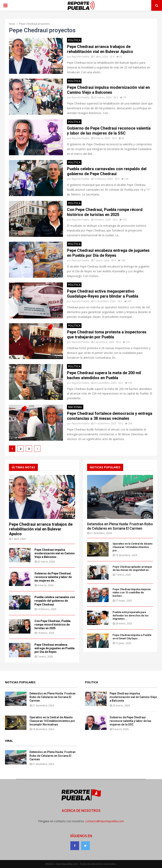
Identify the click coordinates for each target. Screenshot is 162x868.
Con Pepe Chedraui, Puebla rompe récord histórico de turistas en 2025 (105, 212)
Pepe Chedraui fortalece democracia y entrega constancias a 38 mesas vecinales (110, 416)
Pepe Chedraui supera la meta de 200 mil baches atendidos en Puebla (104, 375)
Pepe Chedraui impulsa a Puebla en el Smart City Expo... (132, 637)
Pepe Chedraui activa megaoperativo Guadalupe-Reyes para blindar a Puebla (103, 294)
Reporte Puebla (81, 57)
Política (74, 40)
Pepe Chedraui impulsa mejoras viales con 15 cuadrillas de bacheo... (132, 593)
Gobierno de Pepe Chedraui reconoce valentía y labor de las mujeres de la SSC (109, 131)
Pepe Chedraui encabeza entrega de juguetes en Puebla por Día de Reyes (108, 253)
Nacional (75, 407)
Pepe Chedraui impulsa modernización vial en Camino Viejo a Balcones (108, 90)
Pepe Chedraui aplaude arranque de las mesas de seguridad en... (132, 568)
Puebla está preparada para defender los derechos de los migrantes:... (131, 616)
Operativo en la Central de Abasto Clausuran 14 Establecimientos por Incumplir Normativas (52, 721)
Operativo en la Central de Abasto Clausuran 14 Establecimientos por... (133, 547)
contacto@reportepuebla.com (105, 821)
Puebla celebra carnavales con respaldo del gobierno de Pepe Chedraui (107, 171)
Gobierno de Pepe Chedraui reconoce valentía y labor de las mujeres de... (53, 577)
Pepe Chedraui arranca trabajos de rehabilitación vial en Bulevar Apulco (100, 49)
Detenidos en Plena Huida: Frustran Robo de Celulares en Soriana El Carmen (120, 526)
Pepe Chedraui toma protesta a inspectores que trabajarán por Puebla (107, 334)
